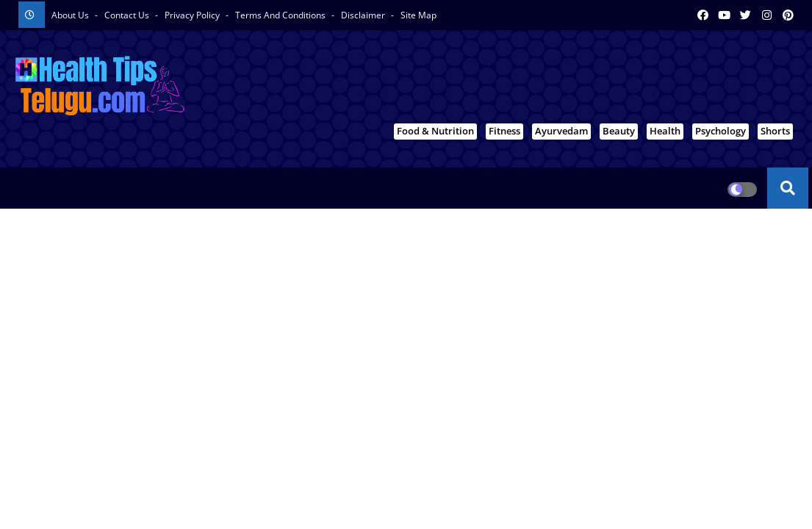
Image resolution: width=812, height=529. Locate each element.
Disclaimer (364, 15)
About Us (71, 15)
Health (665, 131)
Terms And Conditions (281, 15)
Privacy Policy (193, 15)
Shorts (775, 131)
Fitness (504, 131)
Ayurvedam (561, 131)
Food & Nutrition (435, 131)
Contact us (128, 15)
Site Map (418, 15)
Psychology (721, 131)
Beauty (619, 131)
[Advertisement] (530, 82)
